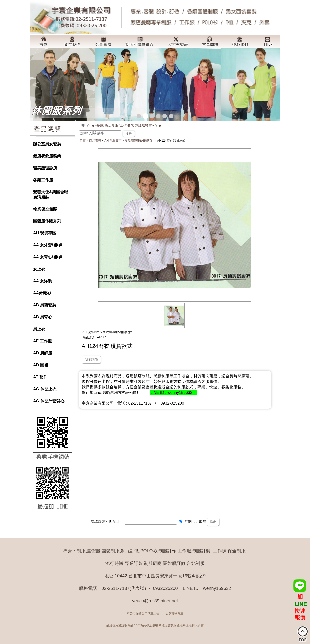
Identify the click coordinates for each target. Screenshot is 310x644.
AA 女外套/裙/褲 (48, 245)
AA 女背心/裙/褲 (48, 257)
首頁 (83, 141)
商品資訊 (95, 141)
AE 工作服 (43, 341)
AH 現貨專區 (45, 233)
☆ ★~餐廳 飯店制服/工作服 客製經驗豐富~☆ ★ (124, 125)
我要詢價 (91, 359)
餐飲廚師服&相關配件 (139, 141)
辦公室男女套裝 (47, 144)
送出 (213, 522)
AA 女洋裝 (43, 281)
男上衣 (39, 329)
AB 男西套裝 (45, 305)
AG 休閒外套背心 (49, 401)
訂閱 (185, 522)
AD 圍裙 (41, 365)
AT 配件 (40, 377)
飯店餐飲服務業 (47, 156)
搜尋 (129, 133)
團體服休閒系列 (47, 221)
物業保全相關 (45, 209)
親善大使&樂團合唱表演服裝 (51, 194)
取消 (200, 522)
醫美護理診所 (45, 168)
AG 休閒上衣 (45, 389)
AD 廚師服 (43, 353)
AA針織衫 (42, 293)
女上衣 (39, 269)
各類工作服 (43, 180)
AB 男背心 (43, 317)
